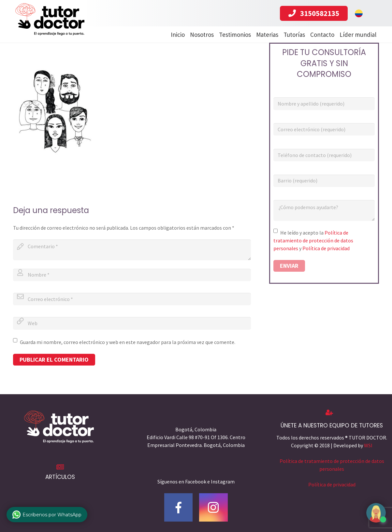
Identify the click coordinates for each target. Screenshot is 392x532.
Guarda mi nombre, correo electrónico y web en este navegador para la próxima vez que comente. (128, 342)
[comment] (132, 250)
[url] (132, 323)
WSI (368, 445)
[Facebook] (179, 508)
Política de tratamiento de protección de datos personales (313, 240)
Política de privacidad (326, 248)
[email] (132, 299)
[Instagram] (213, 508)
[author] (132, 275)
